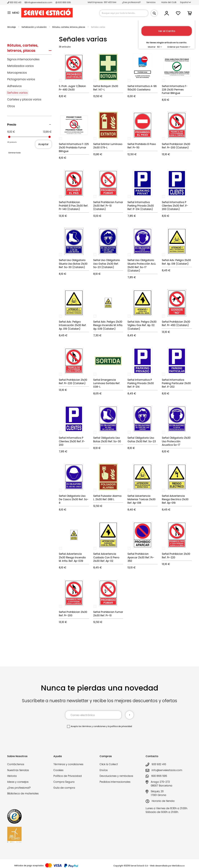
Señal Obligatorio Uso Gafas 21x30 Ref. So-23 (142, 440)
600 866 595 (63, 2)
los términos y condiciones (92, 726)
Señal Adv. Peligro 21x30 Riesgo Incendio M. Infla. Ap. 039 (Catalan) (108, 325)
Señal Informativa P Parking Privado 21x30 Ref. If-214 (141, 383)
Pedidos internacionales (115, 782)
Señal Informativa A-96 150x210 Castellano (142, 88)
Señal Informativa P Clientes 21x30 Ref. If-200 (72, 441)
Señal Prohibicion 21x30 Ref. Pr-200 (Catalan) (176, 146)
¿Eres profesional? (131, 2)
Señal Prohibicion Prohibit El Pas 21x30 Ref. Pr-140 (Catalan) (73, 206)
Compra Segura (64, 782)
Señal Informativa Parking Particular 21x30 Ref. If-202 (176, 383)
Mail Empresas (95, 2)
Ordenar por (173, 47)
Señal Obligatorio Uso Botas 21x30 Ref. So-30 (107, 440)
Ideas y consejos (18, 782)
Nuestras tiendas (18, 770)
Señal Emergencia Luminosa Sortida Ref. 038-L (107, 383)
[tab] (29, 49)
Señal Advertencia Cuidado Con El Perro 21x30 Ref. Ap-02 (106, 557)
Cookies (58, 770)
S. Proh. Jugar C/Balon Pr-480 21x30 (72, 88)
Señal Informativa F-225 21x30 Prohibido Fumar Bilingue (74, 148)
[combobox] (124, 13)
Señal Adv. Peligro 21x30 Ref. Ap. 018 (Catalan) (176, 262)
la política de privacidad (120, 726)
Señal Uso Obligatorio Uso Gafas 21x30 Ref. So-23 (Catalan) (107, 264)
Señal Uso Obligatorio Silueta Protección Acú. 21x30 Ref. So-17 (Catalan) (142, 265)
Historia (12, 776)
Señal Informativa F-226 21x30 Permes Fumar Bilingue (175, 90)
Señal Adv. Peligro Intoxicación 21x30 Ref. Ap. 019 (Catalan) (73, 325)
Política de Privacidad (68, 776)
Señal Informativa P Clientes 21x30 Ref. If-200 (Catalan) (175, 206)
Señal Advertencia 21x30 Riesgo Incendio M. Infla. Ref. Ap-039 (72, 557)
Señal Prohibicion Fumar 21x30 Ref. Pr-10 (108, 614)
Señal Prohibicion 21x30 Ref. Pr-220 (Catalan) (73, 382)
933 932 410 (15, 2)
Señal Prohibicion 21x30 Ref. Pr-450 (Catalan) (176, 323)
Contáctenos (16, 764)
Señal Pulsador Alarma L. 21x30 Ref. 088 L (107, 498)
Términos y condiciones (68, 764)
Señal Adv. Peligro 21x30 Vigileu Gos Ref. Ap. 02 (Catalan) (142, 325)
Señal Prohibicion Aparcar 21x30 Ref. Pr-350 (141, 557)
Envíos (104, 770)
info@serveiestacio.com (38, 2)
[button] (186, 2)
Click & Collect (109, 764)
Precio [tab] (12, 125)
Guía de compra (64, 788)
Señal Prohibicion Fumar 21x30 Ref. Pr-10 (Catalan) (108, 206)
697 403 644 (110, 2)
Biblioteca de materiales (23, 793)
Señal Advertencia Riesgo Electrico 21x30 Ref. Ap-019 (175, 499)
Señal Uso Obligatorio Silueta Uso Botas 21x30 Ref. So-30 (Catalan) (73, 264)
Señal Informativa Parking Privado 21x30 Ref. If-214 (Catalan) (141, 206)
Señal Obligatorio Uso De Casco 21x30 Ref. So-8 (74, 499)
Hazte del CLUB (169, 2)
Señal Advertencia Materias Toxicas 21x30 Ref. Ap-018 (142, 499)
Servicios (151, 2)
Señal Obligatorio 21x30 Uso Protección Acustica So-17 (176, 441)
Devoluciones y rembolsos (116, 776)
